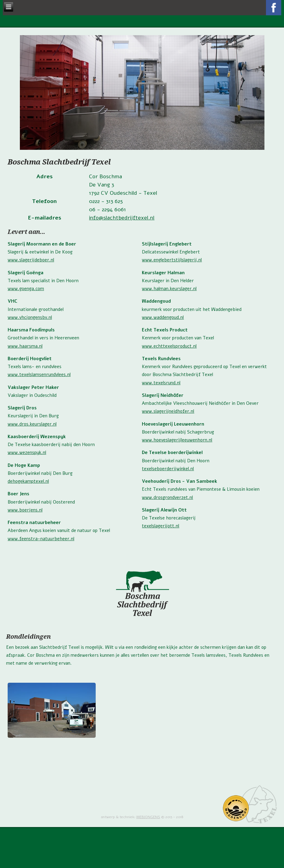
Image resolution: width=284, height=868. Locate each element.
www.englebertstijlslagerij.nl (172, 260)
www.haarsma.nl (25, 346)
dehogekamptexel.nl (28, 481)
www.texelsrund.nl (161, 383)
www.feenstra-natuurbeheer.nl (41, 539)
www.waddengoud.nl (163, 317)
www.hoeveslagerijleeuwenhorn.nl (177, 440)
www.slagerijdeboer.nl (31, 260)
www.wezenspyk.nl (27, 452)
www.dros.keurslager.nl (32, 424)
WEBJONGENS (148, 817)
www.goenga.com (26, 289)
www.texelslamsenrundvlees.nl (39, 375)
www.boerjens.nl (25, 510)
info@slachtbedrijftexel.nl (122, 218)
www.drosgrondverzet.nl (167, 497)
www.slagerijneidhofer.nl (168, 411)
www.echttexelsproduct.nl (169, 346)
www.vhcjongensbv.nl (30, 317)
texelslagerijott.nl (160, 526)
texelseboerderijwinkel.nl (168, 469)
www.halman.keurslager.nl (169, 289)
